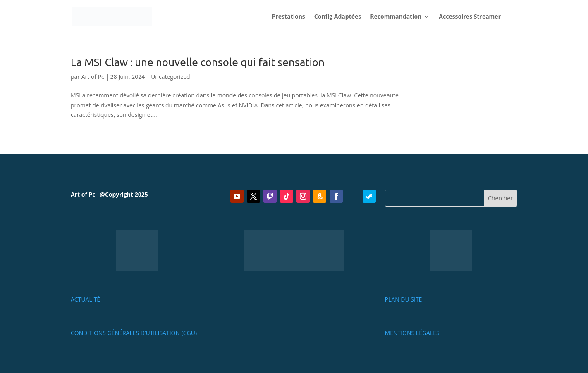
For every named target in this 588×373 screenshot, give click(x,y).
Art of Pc (93, 77)
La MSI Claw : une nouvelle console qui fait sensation (198, 62)
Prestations (289, 17)
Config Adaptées (338, 17)
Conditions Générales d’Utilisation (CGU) (134, 333)
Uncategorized (170, 77)
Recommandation (396, 17)
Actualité (85, 299)
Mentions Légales (412, 333)
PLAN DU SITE (404, 299)
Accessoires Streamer (470, 17)
